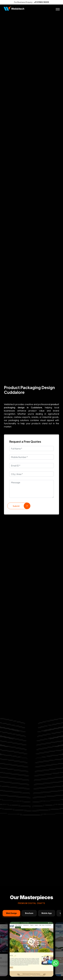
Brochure (29, 913)
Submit (22, 506)
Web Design (11, 913)
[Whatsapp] (55, 963)
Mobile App (47, 913)
